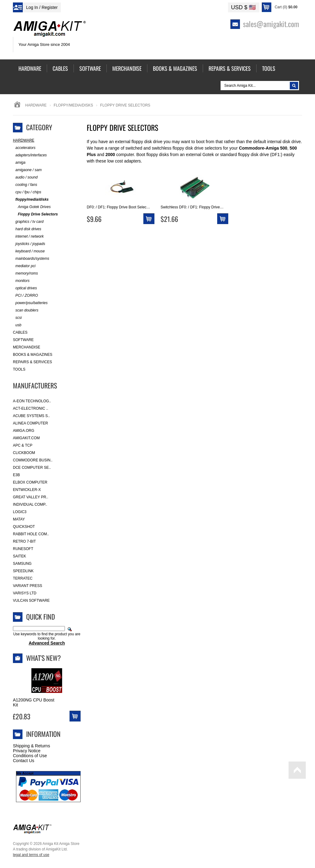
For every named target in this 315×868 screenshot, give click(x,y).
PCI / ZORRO (25, 296)
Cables (20, 332)
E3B (16, 475)
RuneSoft (23, 549)
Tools (19, 369)
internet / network (28, 237)
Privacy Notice (27, 751)
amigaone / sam (27, 170)
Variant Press (28, 586)
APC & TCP (23, 445)
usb (17, 325)
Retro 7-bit (24, 541)
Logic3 (20, 512)
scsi (17, 318)
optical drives (25, 288)
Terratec (23, 578)
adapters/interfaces (30, 155)
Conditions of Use (30, 756)
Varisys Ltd (25, 593)
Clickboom (24, 453)
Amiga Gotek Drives (32, 207)
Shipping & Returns (32, 746)
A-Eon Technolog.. (32, 401)
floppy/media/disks (74, 105)
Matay (19, 519)
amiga (19, 163)
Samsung (22, 564)
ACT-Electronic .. (31, 408)
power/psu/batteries (30, 303)
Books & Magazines (33, 355)
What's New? (44, 658)
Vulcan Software (31, 601)
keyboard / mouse (29, 251)
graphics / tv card (28, 222)
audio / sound (25, 177)
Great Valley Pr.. (31, 497)
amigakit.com (26, 438)
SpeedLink (23, 571)
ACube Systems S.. (31, 416)
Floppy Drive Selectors (35, 214)
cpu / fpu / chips (27, 192)
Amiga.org (24, 431)
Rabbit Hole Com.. (31, 534)
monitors (21, 281)
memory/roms (25, 273)
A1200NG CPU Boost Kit (34, 702)
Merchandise (27, 347)
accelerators (24, 148)
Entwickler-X (27, 490)
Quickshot (24, 527)
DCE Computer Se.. (32, 468)
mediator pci (24, 266)
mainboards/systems (31, 259)
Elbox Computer (30, 482)
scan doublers (26, 310)
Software (23, 340)
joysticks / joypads (29, 244)
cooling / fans (25, 185)
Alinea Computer (30, 423)
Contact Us (24, 761)
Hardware (36, 105)
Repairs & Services (32, 362)
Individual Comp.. (30, 504)
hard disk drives (27, 229)
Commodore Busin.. (33, 460)
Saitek (20, 556)
